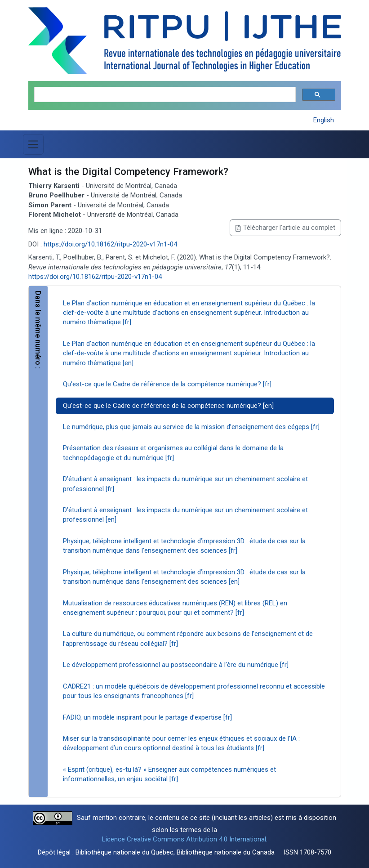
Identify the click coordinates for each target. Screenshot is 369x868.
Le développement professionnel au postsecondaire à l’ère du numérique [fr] (176, 665)
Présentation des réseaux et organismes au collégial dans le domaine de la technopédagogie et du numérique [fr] (173, 453)
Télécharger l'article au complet (285, 228)
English (324, 120)
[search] (164, 95)
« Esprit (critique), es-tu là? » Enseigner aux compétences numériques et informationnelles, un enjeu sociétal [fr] (169, 774)
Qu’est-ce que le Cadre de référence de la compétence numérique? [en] (168, 406)
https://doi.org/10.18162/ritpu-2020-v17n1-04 (110, 244)
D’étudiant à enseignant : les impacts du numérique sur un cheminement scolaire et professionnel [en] (185, 515)
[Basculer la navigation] (33, 144)
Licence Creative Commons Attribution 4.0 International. (185, 839)
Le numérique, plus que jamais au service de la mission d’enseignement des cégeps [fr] (191, 427)
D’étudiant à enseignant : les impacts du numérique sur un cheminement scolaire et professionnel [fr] (185, 484)
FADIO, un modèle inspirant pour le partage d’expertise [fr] (147, 717)
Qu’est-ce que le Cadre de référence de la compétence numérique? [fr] (167, 384)
